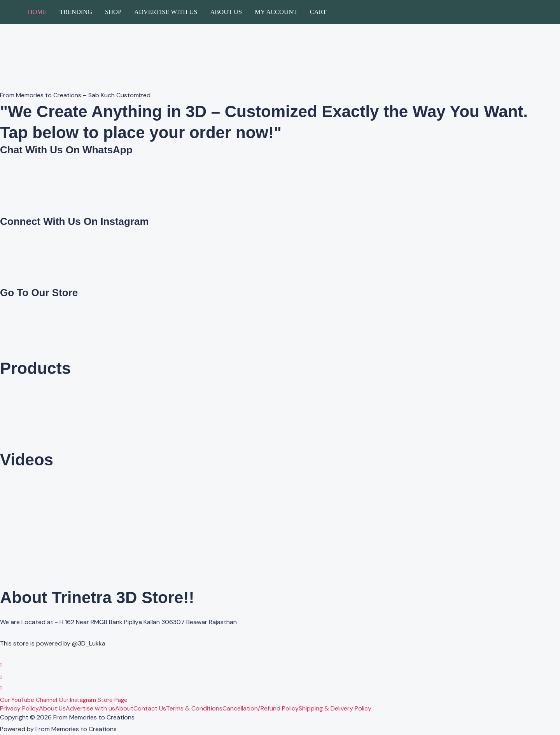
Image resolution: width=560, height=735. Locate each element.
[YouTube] (1, 688)
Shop (113, 12)
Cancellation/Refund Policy (261, 709)
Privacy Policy (19, 709)
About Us (226, 12)
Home (37, 12)
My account (276, 12)
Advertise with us (166, 12)
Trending (76, 12)
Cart (318, 12)
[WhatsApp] (1, 665)
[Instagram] (1, 676)
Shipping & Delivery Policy (335, 709)
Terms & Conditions (194, 709)
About (124, 709)
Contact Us (150, 709)
